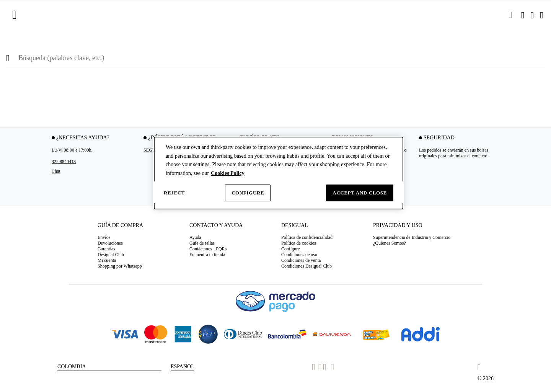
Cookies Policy (228, 173)
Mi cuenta (107, 260)
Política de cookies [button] (299, 243)
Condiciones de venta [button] (301, 260)
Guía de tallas (202, 243)
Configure (248, 193)
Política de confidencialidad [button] (307, 237)
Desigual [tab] (295, 225)
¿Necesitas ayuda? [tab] (83, 138)
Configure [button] (291, 249)
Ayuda (195, 237)
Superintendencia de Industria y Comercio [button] (412, 237)
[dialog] (279, 173)
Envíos (104, 237)
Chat (56, 171)
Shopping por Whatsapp (120, 266)
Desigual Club (111, 255)
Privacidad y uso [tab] (398, 225)
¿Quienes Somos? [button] (390, 243)
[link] (510, 15)
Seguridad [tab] (439, 138)
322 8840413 (64, 162)
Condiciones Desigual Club (306, 266)
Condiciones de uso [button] (299, 255)
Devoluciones (110, 243)
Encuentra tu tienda (207, 255)
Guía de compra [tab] (120, 225)
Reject (174, 193)
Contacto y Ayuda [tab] (216, 225)
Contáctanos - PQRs (208, 249)
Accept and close (360, 193)
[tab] (138, 228)
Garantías (106, 249)
